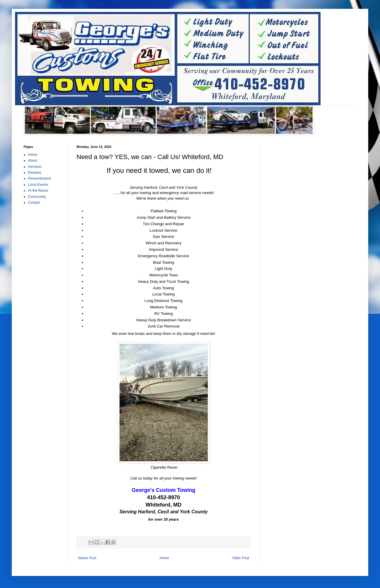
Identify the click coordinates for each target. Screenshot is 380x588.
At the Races (38, 191)
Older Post (241, 558)
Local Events (38, 185)
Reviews (35, 173)
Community (37, 197)
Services (35, 167)
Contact (34, 203)
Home (164, 558)
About (33, 161)
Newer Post (87, 558)
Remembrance (40, 178)
